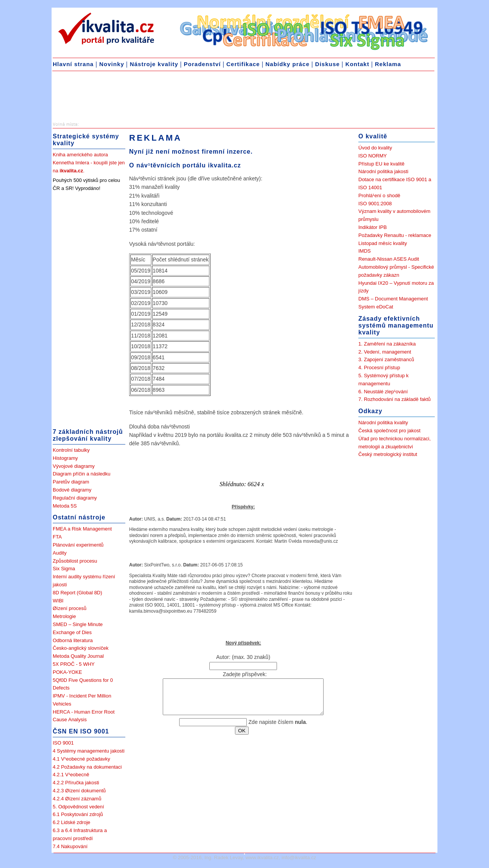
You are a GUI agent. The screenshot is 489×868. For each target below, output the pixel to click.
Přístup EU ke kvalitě (381, 164)
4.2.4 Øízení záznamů (77, 799)
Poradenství (202, 64)
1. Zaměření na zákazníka (387, 344)
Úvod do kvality (375, 148)
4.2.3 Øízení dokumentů (79, 791)
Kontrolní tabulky (71, 450)
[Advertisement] (113, 98)
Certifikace (243, 64)
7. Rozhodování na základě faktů (394, 399)
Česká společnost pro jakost (389, 431)
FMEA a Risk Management (82, 529)
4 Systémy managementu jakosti (89, 751)
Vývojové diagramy (74, 466)
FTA (57, 537)
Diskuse (328, 64)
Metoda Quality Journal (78, 656)
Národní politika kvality (383, 423)
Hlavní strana (73, 64)
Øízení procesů (70, 608)
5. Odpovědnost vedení (78, 807)
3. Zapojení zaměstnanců (386, 359)
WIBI (58, 601)
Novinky (112, 64)
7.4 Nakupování (70, 846)
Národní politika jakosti (383, 171)
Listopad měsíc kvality (383, 243)
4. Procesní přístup (379, 367)
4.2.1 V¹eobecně (71, 775)
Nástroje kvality (154, 64)
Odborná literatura (73, 640)
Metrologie (64, 616)
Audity (60, 553)
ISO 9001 (63, 743)
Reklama (388, 64)
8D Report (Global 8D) (77, 593)
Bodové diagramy (72, 490)
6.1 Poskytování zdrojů (78, 814)
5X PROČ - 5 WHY (74, 664)
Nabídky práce (288, 64)
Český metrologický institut (388, 454)
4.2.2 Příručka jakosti (76, 783)
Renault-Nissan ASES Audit (389, 259)
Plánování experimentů (78, 545)
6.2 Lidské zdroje (71, 822)
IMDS (365, 251)
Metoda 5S (65, 506)
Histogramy (65, 458)
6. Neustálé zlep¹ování (383, 392)
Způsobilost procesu (75, 561)
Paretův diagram (71, 482)
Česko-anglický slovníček (81, 648)
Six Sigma (64, 569)
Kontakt (357, 64)
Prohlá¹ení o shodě (379, 196)
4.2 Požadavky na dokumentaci (87, 767)
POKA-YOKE (67, 672)
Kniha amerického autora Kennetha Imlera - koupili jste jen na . (89, 163)
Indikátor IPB (372, 227)
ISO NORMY (372, 156)
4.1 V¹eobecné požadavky (81, 759)
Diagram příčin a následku (82, 474)
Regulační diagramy (75, 498)
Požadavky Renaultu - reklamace (395, 235)
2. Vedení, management (385, 352)
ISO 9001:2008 (375, 204)
